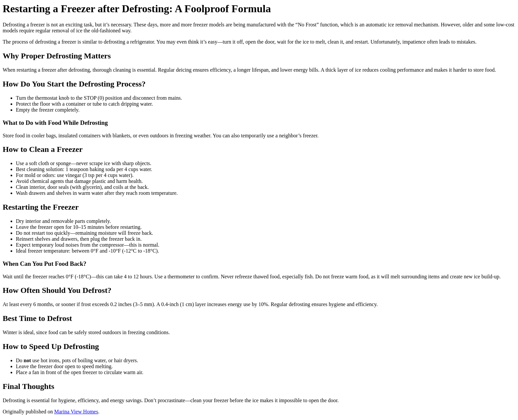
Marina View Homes (76, 412)
